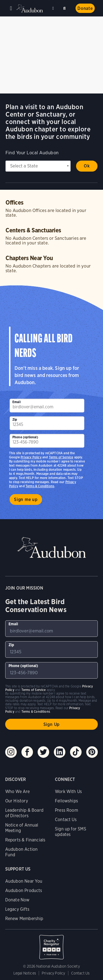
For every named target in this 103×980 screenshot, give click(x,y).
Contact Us (66, 820)
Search (65, 7)
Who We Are (18, 792)
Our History (17, 801)
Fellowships (66, 801)
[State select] (38, 166)
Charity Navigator (52, 944)
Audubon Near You (24, 881)
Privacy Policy (31, 457)
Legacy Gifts (17, 909)
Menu (11, 8)
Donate (85, 8)
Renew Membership (24, 919)
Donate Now (17, 900)
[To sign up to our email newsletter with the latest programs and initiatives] (47, 406)
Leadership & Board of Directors (24, 813)
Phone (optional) (25, 437)
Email (16, 402)
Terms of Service (61, 457)
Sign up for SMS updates (71, 832)
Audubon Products (24, 890)
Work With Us (68, 792)
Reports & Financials (25, 840)
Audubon (30, 8)
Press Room (66, 810)
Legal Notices (25, 973)
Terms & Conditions (40, 486)
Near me (54, 8)
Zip (15, 419)
